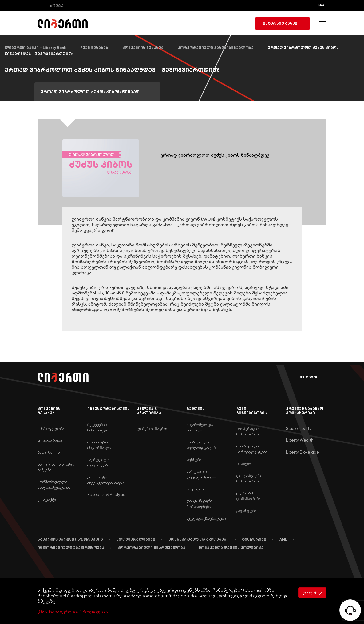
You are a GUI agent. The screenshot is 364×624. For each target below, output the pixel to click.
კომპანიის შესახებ (143, 48)
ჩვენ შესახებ (94, 48)
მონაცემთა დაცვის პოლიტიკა (231, 548)
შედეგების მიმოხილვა (98, 427)
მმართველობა (51, 428)
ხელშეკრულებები (136, 539)
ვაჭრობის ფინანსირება (248, 496)
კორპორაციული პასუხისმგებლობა (216, 48)
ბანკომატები (49, 452)
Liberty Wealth (300, 440)
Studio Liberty (299, 428)
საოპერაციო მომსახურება (248, 431)
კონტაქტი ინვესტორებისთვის (106, 480)
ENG (320, 5)
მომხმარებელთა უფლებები (199, 539)
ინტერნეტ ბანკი (283, 23)
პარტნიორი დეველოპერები (201, 474)
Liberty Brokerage (303, 452)
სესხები (194, 460)
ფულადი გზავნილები (206, 518)
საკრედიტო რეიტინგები (98, 462)
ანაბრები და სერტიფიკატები (202, 445)
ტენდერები (254, 539)
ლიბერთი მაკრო (152, 428)
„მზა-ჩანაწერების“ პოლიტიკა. (73, 612)
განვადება (196, 489)
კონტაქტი (303, 377)
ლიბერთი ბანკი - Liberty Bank (35, 48)
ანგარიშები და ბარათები (200, 427)
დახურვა (312, 593)
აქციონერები (50, 440)
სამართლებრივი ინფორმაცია (70, 539)
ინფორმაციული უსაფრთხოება (71, 548)
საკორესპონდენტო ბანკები (56, 467)
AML (283, 539)
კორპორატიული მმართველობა (151, 548)
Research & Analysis (106, 495)
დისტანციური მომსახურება (200, 504)
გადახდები (246, 511)
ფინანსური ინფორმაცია (99, 445)
